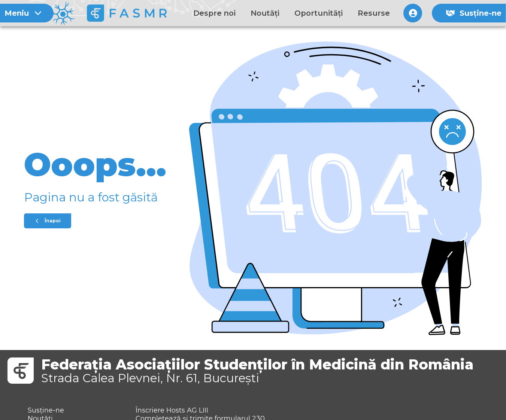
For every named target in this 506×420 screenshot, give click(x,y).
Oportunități (319, 13)
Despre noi (214, 13)
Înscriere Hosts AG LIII (172, 410)
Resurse (374, 13)
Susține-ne (474, 13)
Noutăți (265, 13)
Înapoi (48, 221)
